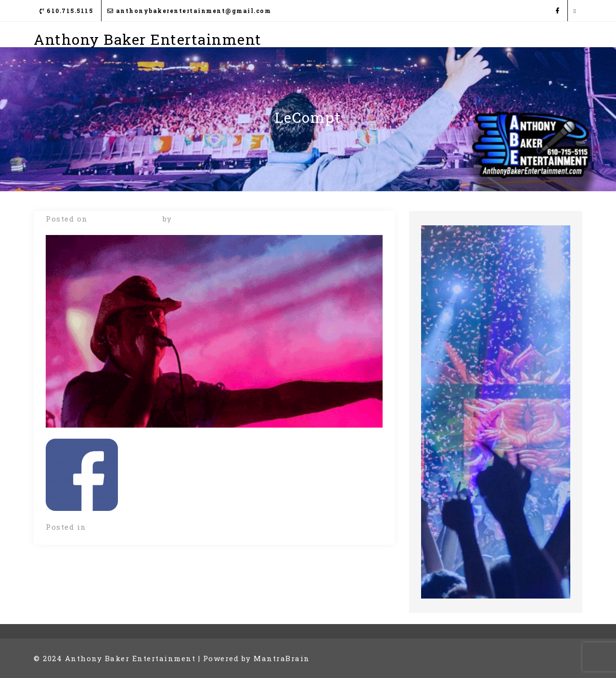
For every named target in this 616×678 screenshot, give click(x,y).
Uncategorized (120, 527)
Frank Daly (199, 219)
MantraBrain (282, 658)
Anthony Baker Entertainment (148, 39)
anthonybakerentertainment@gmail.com (189, 11)
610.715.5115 (66, 11)
